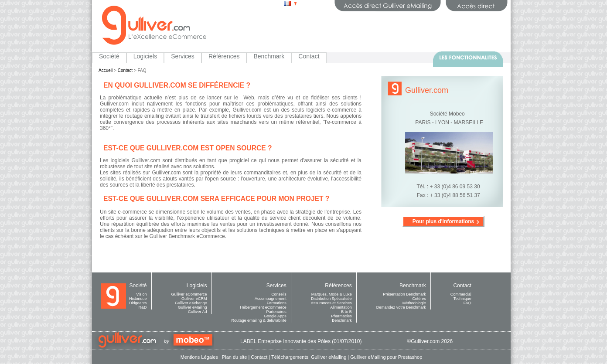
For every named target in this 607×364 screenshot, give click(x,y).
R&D (143, 307)
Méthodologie (414, 303)
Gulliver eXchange (191, 303)
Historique (138, 299)
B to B (346, 312)
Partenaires (276, 312)
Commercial (461, 294)
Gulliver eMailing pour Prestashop (386, 357)
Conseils (279, 294)
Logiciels (145, 56)
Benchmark (269, 56)
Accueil (106, 70)
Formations (277, 303)
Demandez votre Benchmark (401, 307)
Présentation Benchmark (404, 294)
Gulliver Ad (198, 312)
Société (109, 56)
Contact (309, 56)
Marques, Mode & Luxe (332, 294)
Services (183, 56)
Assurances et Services (331, 303)
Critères (419, 299)
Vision (141, 294)
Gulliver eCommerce (189, 294)
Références (224, 56)
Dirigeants (138, 303)
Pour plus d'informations (443, 221)
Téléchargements (290, 357)
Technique (462, 299)
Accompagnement (271, 299)
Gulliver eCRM (194, 299)
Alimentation (341, 307)
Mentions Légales (199, 357)
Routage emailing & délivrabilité (259, 320)
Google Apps (275, 316)
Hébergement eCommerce (263, 307)
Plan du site (234, 357)
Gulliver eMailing (193, 307)
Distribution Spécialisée (331, 299)
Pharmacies (341, 316)
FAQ (467, 303)
